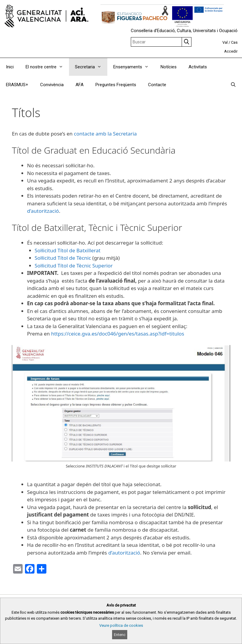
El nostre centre (47, 67)
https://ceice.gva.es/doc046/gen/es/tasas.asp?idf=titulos (118, 334)
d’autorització (43, 211)
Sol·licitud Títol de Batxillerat (68, 250)
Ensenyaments (134, 67)
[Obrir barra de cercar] (233, 85)
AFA (80, 85)
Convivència (52, 85)
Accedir (231, 51)
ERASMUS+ (17, 85)
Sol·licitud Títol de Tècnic (63, 258)
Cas (234, 42)
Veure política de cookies (121, 625)
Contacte (157, 85)
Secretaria (91, 67)
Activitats (198, 67)
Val (225, 42)
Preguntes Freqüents (116, 85)
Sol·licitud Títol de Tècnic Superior (74, 266)
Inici (10, 67)
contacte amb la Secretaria (106, 134)
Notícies (169, 67)
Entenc (120, 635)
